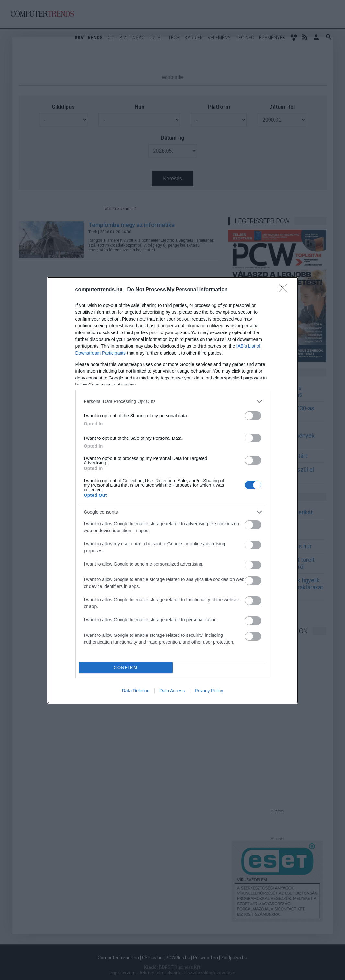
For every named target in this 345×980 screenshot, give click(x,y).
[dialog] (173, 490)
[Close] (285, 290)
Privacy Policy (209, 691)
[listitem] (173, 401)
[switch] (253, 416)
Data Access (172, 691)
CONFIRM (126, 667)
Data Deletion (136, 691)
